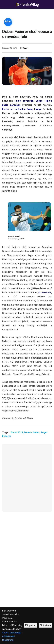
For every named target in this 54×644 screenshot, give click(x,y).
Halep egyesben (24, 101)
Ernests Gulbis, (32, 432)
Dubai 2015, (17, 432)
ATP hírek (12, 13)
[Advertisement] (27, 480)
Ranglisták (13, 21)
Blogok (42, 30)
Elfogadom (31, 625)
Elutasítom (45, 625)
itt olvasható (44, 292)
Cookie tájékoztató (12, 633)
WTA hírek (32, 13)
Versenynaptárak (18, 30)
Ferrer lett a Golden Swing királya (22, 109)
